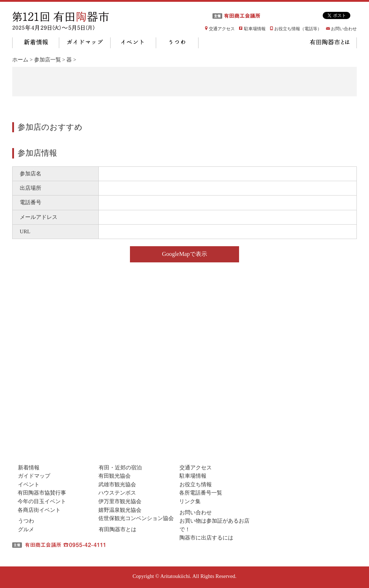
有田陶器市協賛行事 (42, 493)
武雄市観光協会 (117, 484)
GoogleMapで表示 (184, 254)
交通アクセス (222, 29)
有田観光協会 (115, 476)
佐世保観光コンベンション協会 (136, 518)
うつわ (177, 43)
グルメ (220, 43)
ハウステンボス (117, 493)
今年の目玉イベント (42, 501)
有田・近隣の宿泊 (272, 43)
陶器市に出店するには (206, 538)
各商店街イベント (39, 510)
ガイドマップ (85, 43)
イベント (133, 43)
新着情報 (36, 43)
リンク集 (190, 501)
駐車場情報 (255, 29)
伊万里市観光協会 (120, 501)
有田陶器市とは (329, 43)
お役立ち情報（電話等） (298, 29)
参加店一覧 (48, 60)
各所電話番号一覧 (201, 493)
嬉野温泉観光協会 (120, 510)
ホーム (20, 60)
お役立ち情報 (196, 484)
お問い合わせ (344, 29)
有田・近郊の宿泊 (120, 468)
